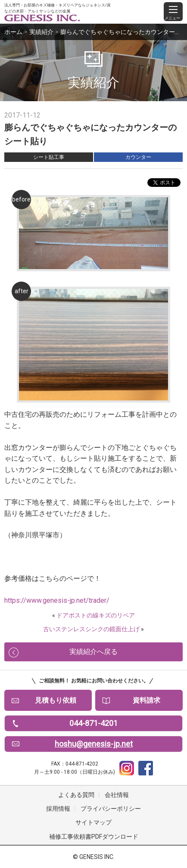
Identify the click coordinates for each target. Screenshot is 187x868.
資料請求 (146, 700)
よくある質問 (76, 795)
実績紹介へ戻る (93, 652)
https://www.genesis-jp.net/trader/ (57, 600)
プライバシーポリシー (111, 809)
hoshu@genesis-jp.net (94, 744)
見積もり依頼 (56, 700)
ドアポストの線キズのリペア (96, 615)
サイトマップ (93, 822)
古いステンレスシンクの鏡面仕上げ (91, 629)
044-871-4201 (93, 723)
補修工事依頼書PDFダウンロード (94, 837)
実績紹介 (41, 32)
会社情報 (117, 795)
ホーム (13, 32)
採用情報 (58, 809)
